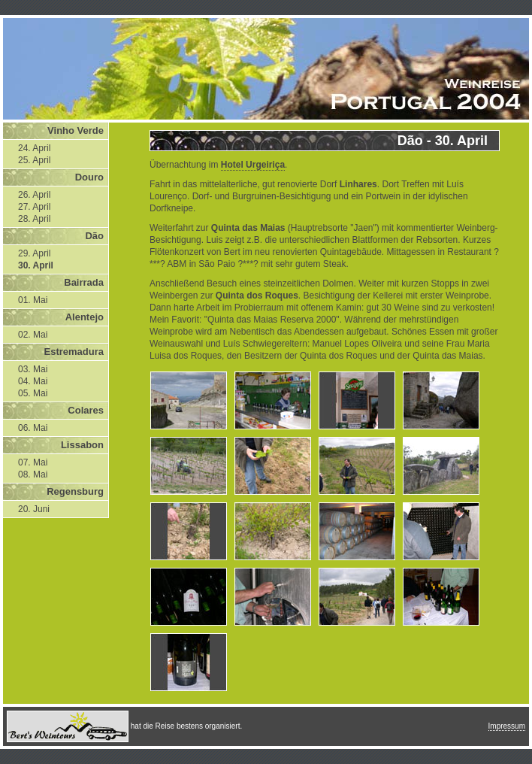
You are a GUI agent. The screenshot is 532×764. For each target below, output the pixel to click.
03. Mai (33, 369)
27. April (34, 207)
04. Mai (33, 381)
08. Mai (33, 474)
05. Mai (33, 393)
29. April (34, 253)
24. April (34, 148)
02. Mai (33, 335)
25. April (34, 160)
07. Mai (33, 462)
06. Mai (33, 428)
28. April (34, 219)
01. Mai (33, 300)
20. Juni (34, 509)
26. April (34, 195)
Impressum (507, 726)
